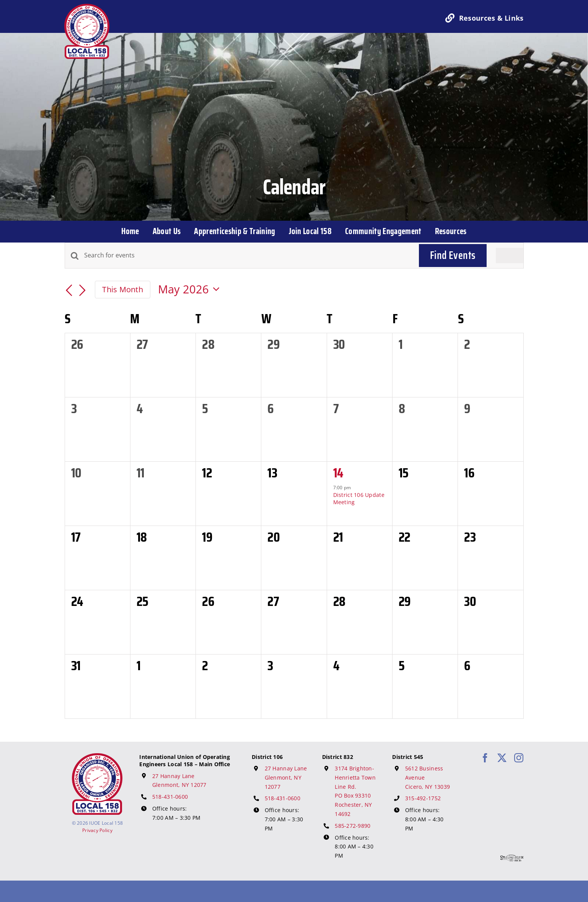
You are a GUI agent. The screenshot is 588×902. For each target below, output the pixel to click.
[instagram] (519, 758)
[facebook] (485, 758)
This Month (123, 289)
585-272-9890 (353, 826)
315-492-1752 (423, 798)
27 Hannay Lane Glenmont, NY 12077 (286, 777)
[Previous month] (69, 291)
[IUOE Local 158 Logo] (97, 757)
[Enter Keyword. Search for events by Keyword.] (247, 256)
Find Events (453, 255)
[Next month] (83, 291)
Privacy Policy (97, 830)
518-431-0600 (170, 797)
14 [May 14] (338, 473)
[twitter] (502, 758)
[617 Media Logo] (512, 858)
